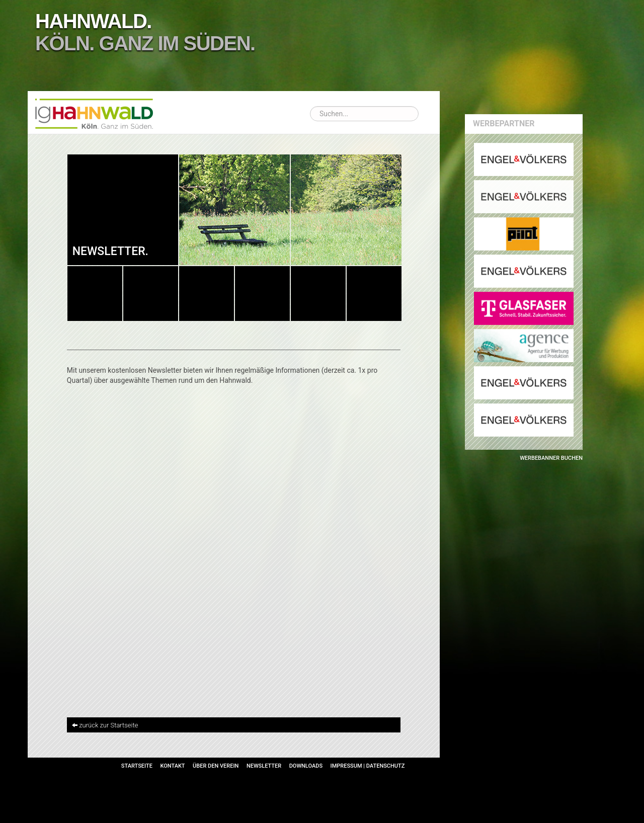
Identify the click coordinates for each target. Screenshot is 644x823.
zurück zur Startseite (108, 725)
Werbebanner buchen (551, 458)
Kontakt (172, 766)
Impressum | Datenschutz (368, 766)
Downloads (306, 766)
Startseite (137, 766)
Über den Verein (216, 766)
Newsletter (264, 766)
